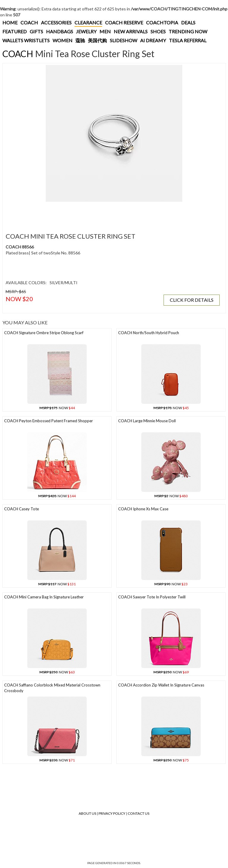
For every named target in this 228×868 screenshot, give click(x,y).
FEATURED (15, 31)
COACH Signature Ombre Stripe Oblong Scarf (44, 333)
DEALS (188, 22)
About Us (87, 813)
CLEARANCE (88, 22)
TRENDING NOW (188, 31)
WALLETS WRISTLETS (26, 40)
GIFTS (36, 31)
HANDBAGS (60, 31)
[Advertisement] (113, 214)
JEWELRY (86, 31)
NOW (57, 408)
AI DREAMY (153, 40)
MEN (105, 31)
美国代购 (97, 40)
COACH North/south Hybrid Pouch (149, 333)
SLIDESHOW (123, 40)
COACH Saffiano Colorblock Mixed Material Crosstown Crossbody (52, 688)
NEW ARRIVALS (131, 31)
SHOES (158, 31)
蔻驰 (80, 40)
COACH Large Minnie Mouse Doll (147, 421)
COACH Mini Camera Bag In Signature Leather (44, 597)
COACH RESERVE (124, 22)
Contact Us (138, 813)
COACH (29, 22)
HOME (10, 22)
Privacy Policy (112, 813)
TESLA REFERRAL (188, 40)
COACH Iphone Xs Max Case (143, 509)
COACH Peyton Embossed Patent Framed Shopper (49, 421)
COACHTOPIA (162, 22)
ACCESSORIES (56, 22)
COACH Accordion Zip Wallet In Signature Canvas (161, 685)
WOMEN (62, 40)
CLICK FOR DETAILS (192, 300)
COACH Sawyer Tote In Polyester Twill (152, 597)
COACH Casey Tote (22, 509)
